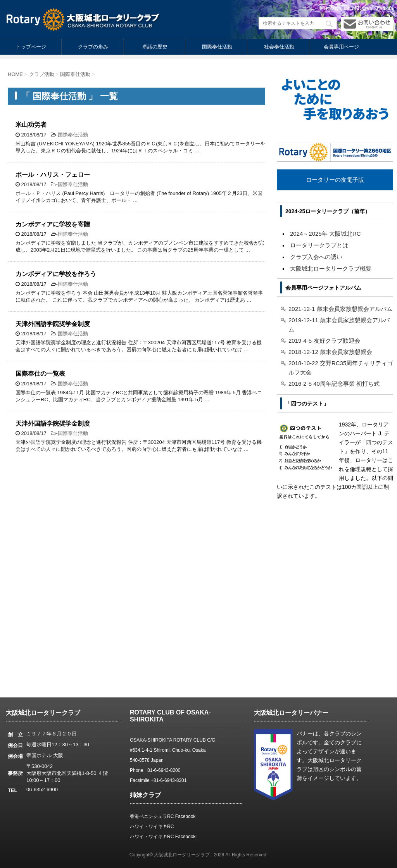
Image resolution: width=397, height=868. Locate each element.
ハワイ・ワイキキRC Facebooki (163, 837)
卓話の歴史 (155, 47)
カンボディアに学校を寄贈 (53, 224)
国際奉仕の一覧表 (40, 374)
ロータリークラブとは (319, 245)
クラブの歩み (93, 47)
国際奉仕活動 (217, 47)
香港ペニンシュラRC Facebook (163, 816)
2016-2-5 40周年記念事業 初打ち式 (334, 384)
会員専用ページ (341, 47)
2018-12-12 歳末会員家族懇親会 (330, 352)
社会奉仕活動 (279, 47)
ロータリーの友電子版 (335, 180)
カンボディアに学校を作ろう (56, 274)
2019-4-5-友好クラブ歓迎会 (324, 341)
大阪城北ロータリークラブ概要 (331, 268)
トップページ (31, 47)
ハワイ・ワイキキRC (152, 827)
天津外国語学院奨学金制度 (53, 324)
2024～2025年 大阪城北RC (325, 234)
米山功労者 (31, 125)
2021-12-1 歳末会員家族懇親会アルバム (340, 309)
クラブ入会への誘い (316, 257)
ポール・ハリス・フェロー (53, 175)
